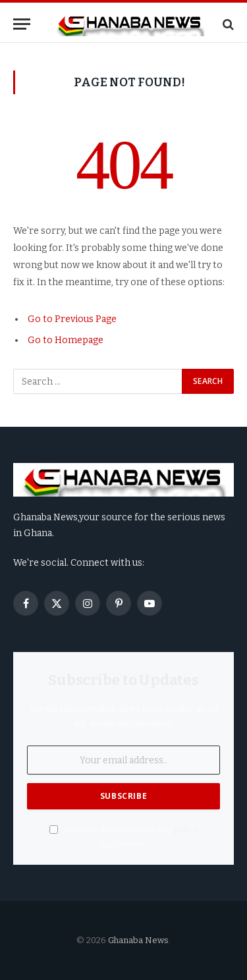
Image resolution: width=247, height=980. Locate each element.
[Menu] (22, 24)
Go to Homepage (66, 340)
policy (186, 830)
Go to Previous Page (72, 319)
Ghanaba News (138, 940)
